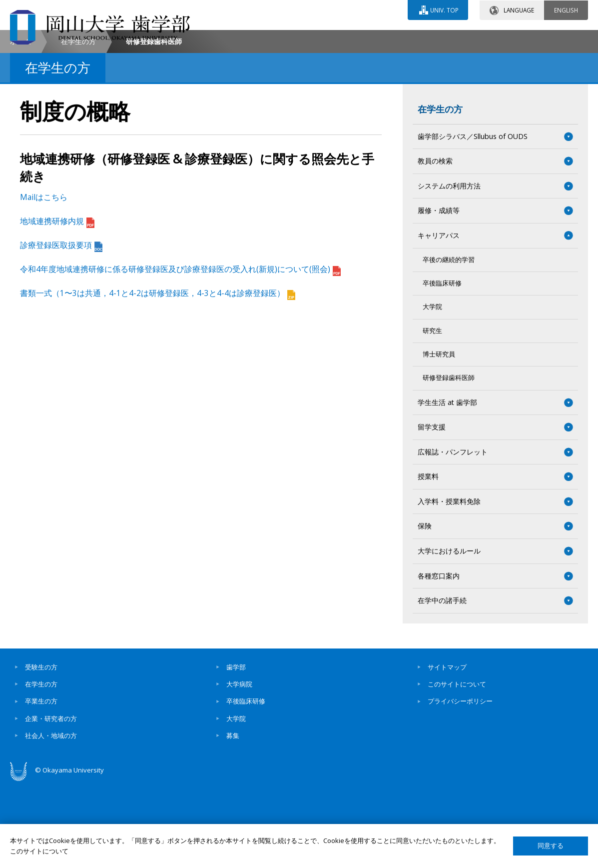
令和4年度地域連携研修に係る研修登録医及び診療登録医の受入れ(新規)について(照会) (180, 353)
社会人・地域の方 (51, 819)
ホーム (20, 125)
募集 (233, 819)
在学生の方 (78, 125)
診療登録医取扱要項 (61, 329)
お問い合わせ (325, 38)
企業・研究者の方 (51, 802)
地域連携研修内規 (57, 305)
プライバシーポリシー (460, 785)
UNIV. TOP (444, 9)
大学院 (432, 391)
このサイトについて (457, 768)
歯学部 (236, 751)
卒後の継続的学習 (449, 344)
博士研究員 (439, 438)
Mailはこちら (44, 281)
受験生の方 (41, 751)
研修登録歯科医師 (449, 462)
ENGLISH (566, 9)
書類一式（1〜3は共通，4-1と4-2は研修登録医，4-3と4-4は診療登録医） (158, 377)
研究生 (432, 415)
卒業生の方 (41, 785)
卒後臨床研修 (442, 367)
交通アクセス (414, 38)
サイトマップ (447, 751)
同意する (551, 846)
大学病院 (239, 768)
